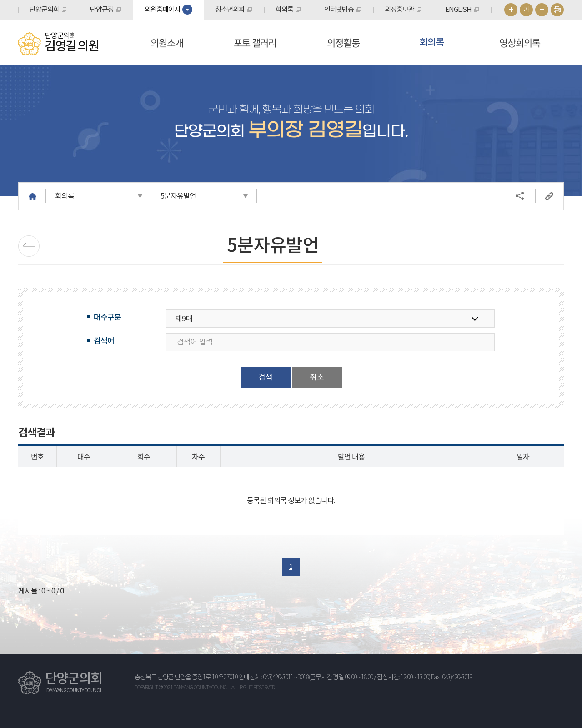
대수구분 (107, 318)
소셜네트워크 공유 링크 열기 (520, 196)
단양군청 (102, 10)
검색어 (104, 341)
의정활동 (343, 42)
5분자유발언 (178, 196)
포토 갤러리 (255, 42)
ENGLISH (458, 10)
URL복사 (549, 196)
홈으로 (32, 196)
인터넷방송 (339, 10)
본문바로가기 (0, 0)
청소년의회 (230, 10)
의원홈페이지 (162, 10)
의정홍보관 (399, 10)
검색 (266, 378)
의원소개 (167, 42)
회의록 (284, 10)
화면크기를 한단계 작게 (542, 10)
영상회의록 (520, 42)
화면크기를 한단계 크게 (511, 10)
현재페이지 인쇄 (557, 10)
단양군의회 (44, 10)
